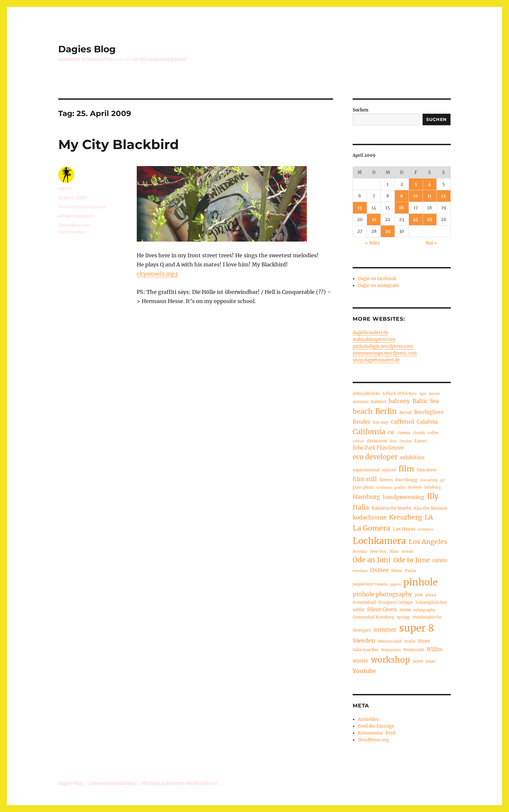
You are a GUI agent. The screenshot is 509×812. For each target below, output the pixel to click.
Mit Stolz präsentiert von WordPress (179, 783)
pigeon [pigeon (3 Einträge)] (395, 584)
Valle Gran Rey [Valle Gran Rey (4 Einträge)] (366, 650)
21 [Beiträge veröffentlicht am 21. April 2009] (374, 220)
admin (65, 188)
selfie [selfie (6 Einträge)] (359, 610)
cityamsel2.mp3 (157, 274)
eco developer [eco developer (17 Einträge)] (375, 457)
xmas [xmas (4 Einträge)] (430, 661)
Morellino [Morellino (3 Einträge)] (360, 552)
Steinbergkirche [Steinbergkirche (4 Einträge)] (427, 617)
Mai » (431, 243)
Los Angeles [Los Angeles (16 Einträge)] (428, 541)
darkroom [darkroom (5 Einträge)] (377, 441)
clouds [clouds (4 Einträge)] (419, 433)
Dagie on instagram (378, 286)
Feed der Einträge (376, 726)
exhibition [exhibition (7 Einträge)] (412, 458)
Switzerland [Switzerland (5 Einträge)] (390, 641)
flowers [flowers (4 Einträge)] (386, 480)
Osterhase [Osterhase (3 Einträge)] (360, 571)
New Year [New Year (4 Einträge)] (378, 551)
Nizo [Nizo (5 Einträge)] (394, 551)
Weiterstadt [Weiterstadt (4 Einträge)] (414, 650)
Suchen (360, 110)
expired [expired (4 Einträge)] (389, 470)
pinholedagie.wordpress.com (383, 346)
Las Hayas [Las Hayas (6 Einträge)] (404, 529)
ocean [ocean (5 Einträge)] (407, 551)
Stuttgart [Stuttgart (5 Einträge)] (362, 630)
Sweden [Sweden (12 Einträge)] (364, 641)
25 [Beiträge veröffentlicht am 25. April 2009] (430, 220)
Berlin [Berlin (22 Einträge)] (386, 411)
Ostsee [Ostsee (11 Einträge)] (379, 570)
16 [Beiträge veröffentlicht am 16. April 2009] (402, 208)
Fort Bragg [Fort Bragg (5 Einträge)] (406, 480)
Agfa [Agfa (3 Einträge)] (423, 394)
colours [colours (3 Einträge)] (358, 441)
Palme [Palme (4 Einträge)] (397, 571)
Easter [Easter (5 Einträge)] (421, 441)
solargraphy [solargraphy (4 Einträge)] (424, 610)
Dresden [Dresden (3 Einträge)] (406, 441)
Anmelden (369, 719)
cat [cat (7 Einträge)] (391, 432)
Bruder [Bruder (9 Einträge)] (361, 422)
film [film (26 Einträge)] (406, 469)
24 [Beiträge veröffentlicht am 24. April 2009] (416, 220)
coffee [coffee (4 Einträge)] (433, 433)
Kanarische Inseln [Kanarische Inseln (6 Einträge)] (391, 508)
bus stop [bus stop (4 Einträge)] (381, 422)
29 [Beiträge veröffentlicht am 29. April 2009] (388, 231)
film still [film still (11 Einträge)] (365, 479)
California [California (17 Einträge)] (369, 432)
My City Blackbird (119, 144)
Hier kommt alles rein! (82, 207)
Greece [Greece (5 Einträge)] (415, 487)
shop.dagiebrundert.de (376, 360)
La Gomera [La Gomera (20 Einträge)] (371, 528)
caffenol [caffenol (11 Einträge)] (403, 422)
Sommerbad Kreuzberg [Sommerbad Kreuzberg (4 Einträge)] (373, 617)
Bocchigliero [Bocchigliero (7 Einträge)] (429, 412)
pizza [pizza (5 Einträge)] (431, 595)
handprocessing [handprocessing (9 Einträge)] (404, 497)
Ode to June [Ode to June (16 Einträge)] (412, 560)
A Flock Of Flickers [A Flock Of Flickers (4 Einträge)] (400, 394)
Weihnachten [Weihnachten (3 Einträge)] (391, 650)
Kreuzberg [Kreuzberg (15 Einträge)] (405, 517)
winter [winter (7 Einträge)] (360, 661)
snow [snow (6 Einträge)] (405, 610)
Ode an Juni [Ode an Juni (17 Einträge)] (372, 560)
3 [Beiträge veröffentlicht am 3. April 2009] (416, 184)
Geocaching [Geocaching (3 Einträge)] (429, 480)
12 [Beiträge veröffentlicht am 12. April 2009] (444, 196)
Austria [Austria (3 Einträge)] (434, 394)
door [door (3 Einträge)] (393, 441)
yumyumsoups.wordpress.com (385, 353)
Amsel (65, 216)
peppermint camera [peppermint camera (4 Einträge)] (370, 584)
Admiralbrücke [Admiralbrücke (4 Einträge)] (366, 394)
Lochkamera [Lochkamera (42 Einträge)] (379, 541)
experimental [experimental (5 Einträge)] (366, 470)
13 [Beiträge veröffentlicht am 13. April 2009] (360, 208)
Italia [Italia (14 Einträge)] (361, 507)
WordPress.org (373, 740)
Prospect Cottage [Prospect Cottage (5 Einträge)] (396, 602)
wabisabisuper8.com (374, 339)
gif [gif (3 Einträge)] (442, 480)
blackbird (84, 216)
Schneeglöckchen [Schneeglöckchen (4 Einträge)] (431, 602)
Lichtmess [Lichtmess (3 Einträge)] (426, 530)
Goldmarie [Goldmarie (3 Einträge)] (384, 488)
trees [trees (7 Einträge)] (424, 641)
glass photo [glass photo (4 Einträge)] (363, 487)
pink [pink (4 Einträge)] (419, 595)
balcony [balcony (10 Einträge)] (399, 401)
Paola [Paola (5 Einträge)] (411, 571)
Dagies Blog (87, 49)
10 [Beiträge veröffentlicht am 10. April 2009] (416, 196)
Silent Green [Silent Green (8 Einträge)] (382, 609)
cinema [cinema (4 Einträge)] (404, 433)
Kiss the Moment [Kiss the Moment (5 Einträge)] (431, 508)
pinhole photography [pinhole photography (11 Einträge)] (382, 594)
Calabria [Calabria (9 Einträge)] (427, 422)
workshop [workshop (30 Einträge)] (390, 660)
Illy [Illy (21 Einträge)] (433, 496)
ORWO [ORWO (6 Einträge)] (440, 561)
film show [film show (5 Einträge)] (427, 470)
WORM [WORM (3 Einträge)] (418, 662)
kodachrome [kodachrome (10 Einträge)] (369, 518)
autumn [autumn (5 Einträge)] (360, 402)
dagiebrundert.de (370, 333)
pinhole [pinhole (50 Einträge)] (421, 582)
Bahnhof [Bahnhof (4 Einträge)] (378, 402)
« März (372, 243)
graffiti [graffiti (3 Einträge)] (400, 488)
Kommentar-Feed (377, 733)
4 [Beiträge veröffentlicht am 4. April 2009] (430, 184)
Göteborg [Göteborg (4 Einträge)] (433, 487)
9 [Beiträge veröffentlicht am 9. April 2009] (402, 196)
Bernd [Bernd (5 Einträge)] (405, 412)
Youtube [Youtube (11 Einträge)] (364, 671)
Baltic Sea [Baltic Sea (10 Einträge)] (426, 401)
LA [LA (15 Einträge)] (429, 517)
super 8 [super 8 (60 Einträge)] (417, 628)
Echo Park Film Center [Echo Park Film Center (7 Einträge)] (378, 448)
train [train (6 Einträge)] (410, 641)
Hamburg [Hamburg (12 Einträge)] (366, 497)
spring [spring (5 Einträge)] (403, 617)
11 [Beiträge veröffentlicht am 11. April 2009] (430, 196)
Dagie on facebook (377, 279)
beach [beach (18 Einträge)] (363, 412)
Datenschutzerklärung (112, 783)
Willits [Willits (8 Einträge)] (435, 649)
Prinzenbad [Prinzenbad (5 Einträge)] (364, 602)
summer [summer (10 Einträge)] (385, 630)
